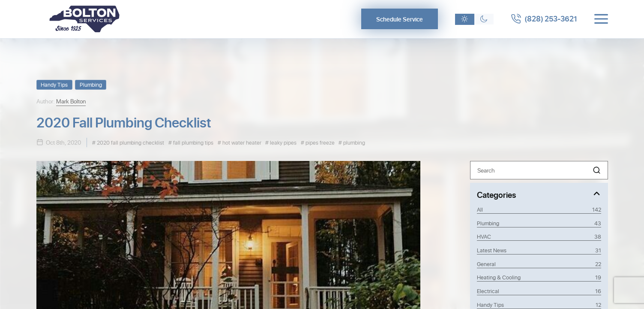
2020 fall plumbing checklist (130, 142)
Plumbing (91, 84)
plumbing (353, 142)
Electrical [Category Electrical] (539, 291)
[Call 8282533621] (545, 19)
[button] (597, 170)
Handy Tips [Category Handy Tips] (539, 305)
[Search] (539, 170)
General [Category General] (539, 264)
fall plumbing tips (193, 142)
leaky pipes (283, 142)
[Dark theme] (487, 19)
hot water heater (241, 142)
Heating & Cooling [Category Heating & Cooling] (539, 277)
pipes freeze (319, 142)
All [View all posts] (539, 209)
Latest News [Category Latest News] (539, 250)
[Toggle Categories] (539, 194)
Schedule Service (403, 19)
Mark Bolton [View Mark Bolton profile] (71, 101)
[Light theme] (468, 19)
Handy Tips (54, 84)
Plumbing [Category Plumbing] (539, 223)
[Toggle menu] (601, 19)
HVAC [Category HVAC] (539, 236)
